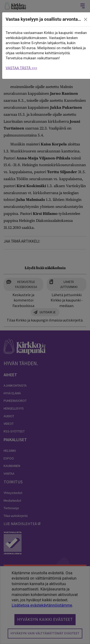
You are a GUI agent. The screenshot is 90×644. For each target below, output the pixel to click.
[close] (85, 20)
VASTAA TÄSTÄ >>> (22, 68)
